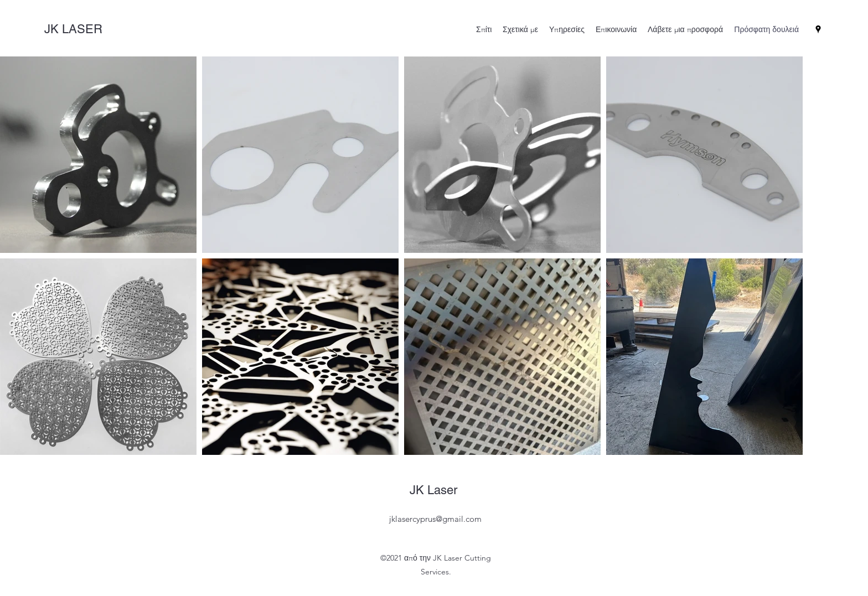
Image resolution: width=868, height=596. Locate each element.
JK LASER (75, 29)
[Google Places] (818, 29)
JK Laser (435, 490)
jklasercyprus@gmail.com (435, 519)
